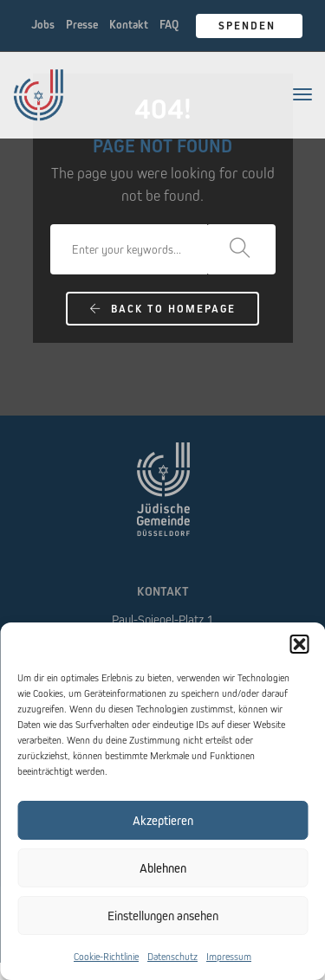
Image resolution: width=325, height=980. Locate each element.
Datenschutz (172, 956)
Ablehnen (163, 868)
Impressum (229, 956)
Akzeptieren (163, 820)
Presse (82, 24)
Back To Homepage (162, 309)
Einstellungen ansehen (163, 916)
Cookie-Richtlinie (106, 956)
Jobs (43, 24)
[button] (299, 644)
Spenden (249, 26)
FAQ (169, 24)
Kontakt (129, 24)
